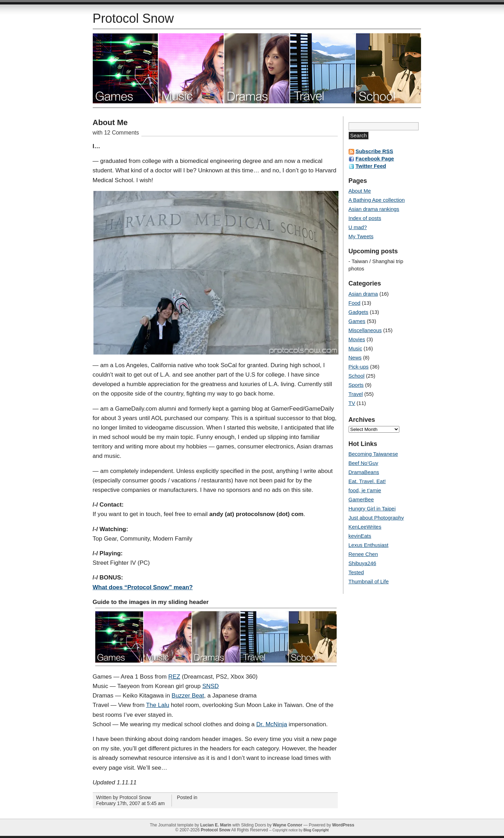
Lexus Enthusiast (369, 545)
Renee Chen (363, 554)
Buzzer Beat (188, 696)
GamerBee (361, 499)
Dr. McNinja (272, 724)
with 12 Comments (116, 133)
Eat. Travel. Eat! (367, 481)
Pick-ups (359, 367)
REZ (174, 677)
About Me (110, 122)
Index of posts (365, 218)
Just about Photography (376, 518)
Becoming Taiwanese (373, 454)
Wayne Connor (287, 825)
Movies (357, 339)
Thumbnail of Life (369, 581)
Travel (323, 68)
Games (357, 321)
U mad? (358, 227)
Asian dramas (257, 68)
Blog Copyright (316, 830)
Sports (356, 385)
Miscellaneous (365, 330)
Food (355, 303)
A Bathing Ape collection (377, 200)
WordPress (343, 825)
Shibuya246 (362, 563)
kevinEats (360, 536)
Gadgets (359, 312)
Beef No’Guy (363, 463)
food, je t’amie (365, 490)
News (355, 358)
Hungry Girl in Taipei (372, 509)
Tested (356, 572)
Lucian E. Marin (216, 825)
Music (191, 68)
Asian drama (363, 294)
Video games (126, 68)
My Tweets (361, 236)
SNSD (211, 686)
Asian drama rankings (374, 209)
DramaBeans (364, 472)
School (388, 68)
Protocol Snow (133, 18)
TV (352, 403)
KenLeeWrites (365, 527)
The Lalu (157, 705)
